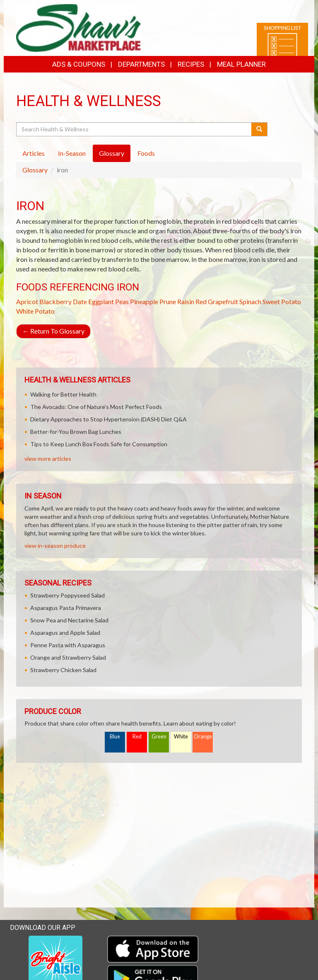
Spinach (250, 301)
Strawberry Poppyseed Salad (67, 595)
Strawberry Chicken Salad (63, 670)
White (181, 737)
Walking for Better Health (63, 394)
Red (137, 737)
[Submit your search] (259, 129)
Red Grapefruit (217, 301)
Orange (203, 737)
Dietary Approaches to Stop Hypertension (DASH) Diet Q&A (108, 419)
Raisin (186, 301)
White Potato (35, 311)
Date (80, 301)
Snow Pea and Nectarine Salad (69, 620)
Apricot (27, 301)
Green (159, 737)
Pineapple (144, 301)
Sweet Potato (282, 301)
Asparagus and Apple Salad (65, 633)
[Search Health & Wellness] (134, 129)
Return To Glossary (53, 331)
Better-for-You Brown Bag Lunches (76, 432)
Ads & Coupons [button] (79, 64)
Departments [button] (141, 64)
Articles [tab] (34, 153)
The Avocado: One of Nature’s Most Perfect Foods (96, 407)
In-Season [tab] (72, 153)
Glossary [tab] (112, 153)
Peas (122, 301)
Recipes (191, 64)
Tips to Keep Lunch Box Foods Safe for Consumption (99, 444)
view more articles (48, 459)
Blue (115, 737)
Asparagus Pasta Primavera (66, 608)
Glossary (35, 170)
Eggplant (101, 301)
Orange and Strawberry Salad (68, 657)
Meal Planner (241, 64)
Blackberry (55, 301)
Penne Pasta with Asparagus (68, 645)
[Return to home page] (78, 27)
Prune (168, 301)
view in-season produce (55, 546)
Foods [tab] (146, 153)
